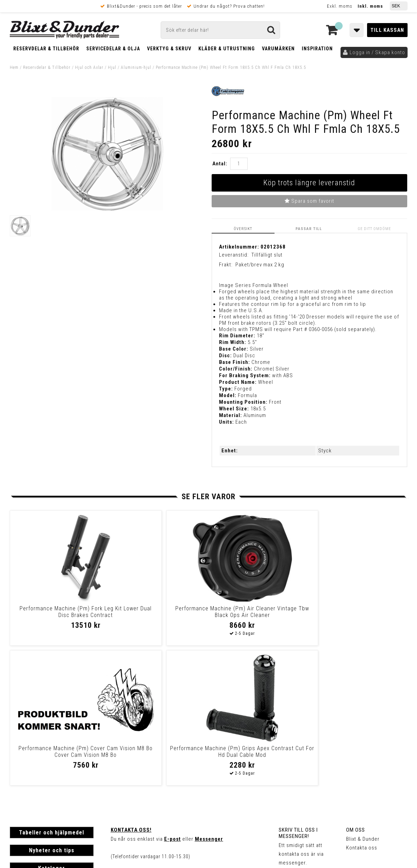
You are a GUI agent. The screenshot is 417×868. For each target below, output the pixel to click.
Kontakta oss (362, 708)
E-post (173, 699)
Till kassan (387, 30)
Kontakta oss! (131, 690)
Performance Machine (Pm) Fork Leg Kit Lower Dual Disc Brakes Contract (57, 615)
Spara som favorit (309, 201)
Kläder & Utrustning (227, 49)
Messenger (209, 699)
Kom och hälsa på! (134, 734)
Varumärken (278, 49)
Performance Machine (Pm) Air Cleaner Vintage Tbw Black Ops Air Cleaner (156, 615)
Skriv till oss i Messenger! (298, 693)
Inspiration (317, 49)
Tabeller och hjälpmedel (52, 692)
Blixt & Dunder (363, 699)
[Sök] (220, 30)
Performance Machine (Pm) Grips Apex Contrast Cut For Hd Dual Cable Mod (355, 615)
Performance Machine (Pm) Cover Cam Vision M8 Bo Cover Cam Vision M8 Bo (256, 615)
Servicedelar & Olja (113, 49)
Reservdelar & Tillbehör (46, 49)
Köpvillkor (22, 777)
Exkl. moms (340, 6)
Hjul (112, 67)
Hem (14, 67)
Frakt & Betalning (30, 770)
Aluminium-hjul (136, 67)
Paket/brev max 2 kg (260, 265)
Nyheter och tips (52, 710)
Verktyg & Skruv (169, 49)
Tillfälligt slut (267, 254)
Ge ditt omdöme (375, 228)
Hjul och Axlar (89, 67)
